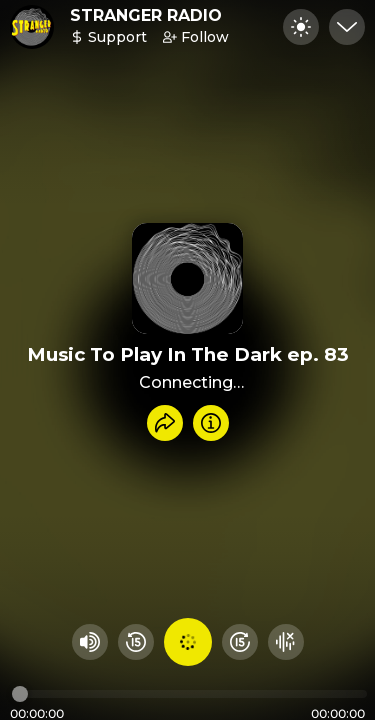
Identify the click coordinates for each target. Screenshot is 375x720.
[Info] (211, 423)
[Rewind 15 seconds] (136, 642)
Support (108, 37)
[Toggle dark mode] (301, 27)
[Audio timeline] (189, 694)
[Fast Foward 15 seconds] (240, 642)
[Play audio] (188, 642)
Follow (196, 37)
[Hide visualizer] (286, 642)
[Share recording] (165, 423)
